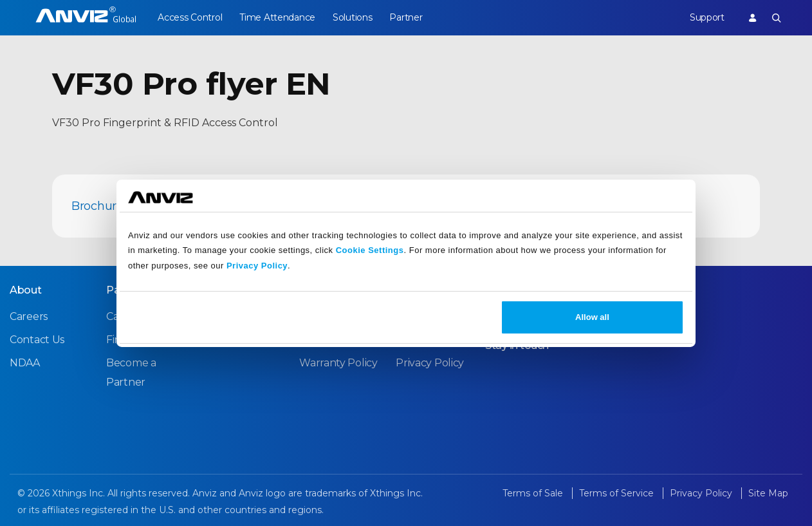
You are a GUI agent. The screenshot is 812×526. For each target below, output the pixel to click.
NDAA (25, 363)
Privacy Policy (257, 266)
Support (706, 17)
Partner (408, 17)
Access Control (190, 17)
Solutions (354, 17)
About (26, 290)
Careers (29, 316)
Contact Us (37, 340)
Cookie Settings (370, 250)
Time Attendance (279, 17)
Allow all (592, 317)
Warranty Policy (338, 363)
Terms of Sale (534, 493)
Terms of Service (618, 493)
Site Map (768, 493)
